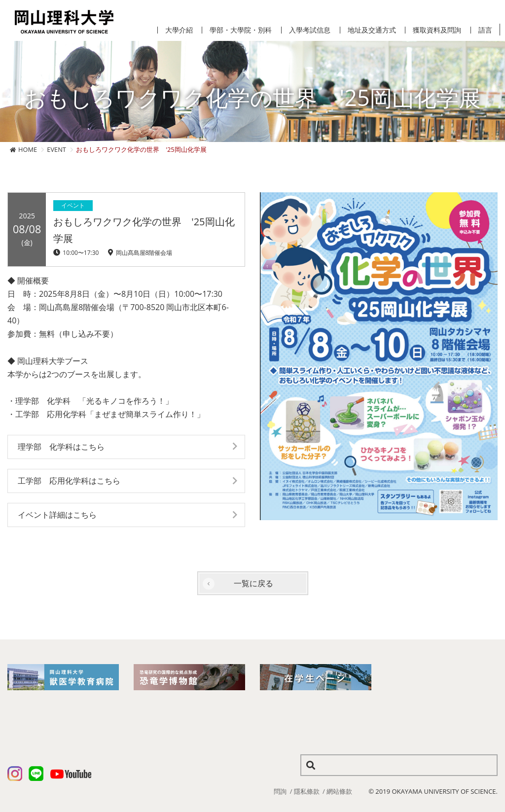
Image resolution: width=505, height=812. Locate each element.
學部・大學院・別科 (241, 30)
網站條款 (339, 791)
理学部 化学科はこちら (61, 447)
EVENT (56, 149)
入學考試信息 (310, 30)
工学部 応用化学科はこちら (69, 481)
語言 (485, 30)
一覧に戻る (253, 583)
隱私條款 (307, 791)
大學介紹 (179, 30)
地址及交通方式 (372, 30)
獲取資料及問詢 (437, 30)
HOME (28, 149)
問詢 (280, 791)
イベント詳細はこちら (57, 515)
